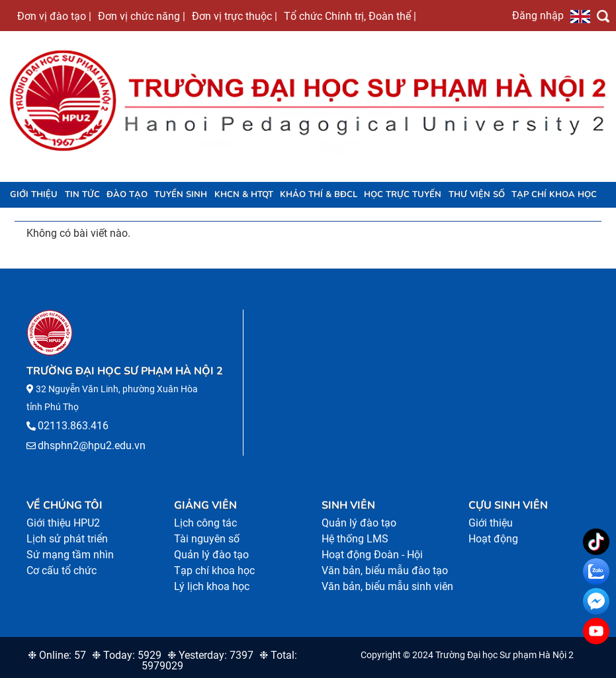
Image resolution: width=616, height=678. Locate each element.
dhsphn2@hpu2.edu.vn (92, 445)
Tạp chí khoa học (554, 194)
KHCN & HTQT (244, 194)
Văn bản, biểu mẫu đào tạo (385, 571)
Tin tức (82, 194)
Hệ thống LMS (355, 539)
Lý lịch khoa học (212, 586)
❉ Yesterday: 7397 (210, 655)
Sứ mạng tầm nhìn (70, 555)
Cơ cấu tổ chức (62, 571)
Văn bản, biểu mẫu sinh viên (387, 586)
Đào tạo (127, 194)
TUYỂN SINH (181, 194)
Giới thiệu (34, 194)
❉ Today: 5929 (127, 655)
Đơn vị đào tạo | (54, 16)
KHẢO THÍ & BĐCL (319, 194)
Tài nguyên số (207, 539)
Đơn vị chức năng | (142, 16)
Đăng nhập (538, 15)
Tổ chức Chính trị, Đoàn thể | (350, 16)
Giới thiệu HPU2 (63, 523)
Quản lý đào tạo (211, 555)
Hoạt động (493, 539)
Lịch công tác (205, 523)
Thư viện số (477, 194)
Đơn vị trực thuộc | (235, 16)
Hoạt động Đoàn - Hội (372, 555)
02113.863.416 (73, 426)
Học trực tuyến (403, 194)
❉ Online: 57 (57, 655)
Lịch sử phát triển (67, 539)
